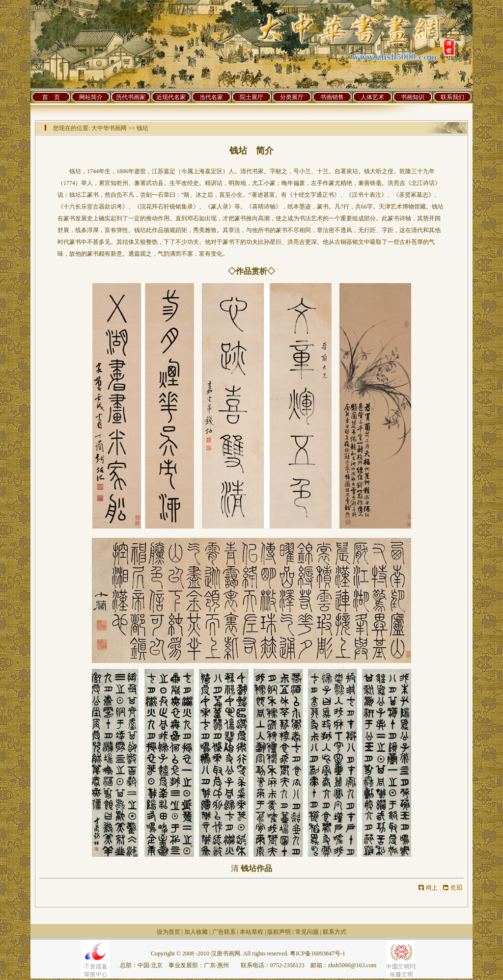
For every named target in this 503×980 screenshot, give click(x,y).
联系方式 (335, 932)
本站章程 (251, 932)
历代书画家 (131, 97)
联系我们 (452, 97)
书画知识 (413, 97)
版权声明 (279, 932)
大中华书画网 (109, 128)
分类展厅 (292, 97)
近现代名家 (171, 97)
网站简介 (91, 97)
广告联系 (224, 932)
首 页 (51, 97)
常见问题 (307, 932)
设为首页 (168, 932)
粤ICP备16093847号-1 (318, 954)
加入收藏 (196, 932)
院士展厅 (251, 97)
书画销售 (332, 97)
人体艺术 (372, 97)
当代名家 (211, 97)
